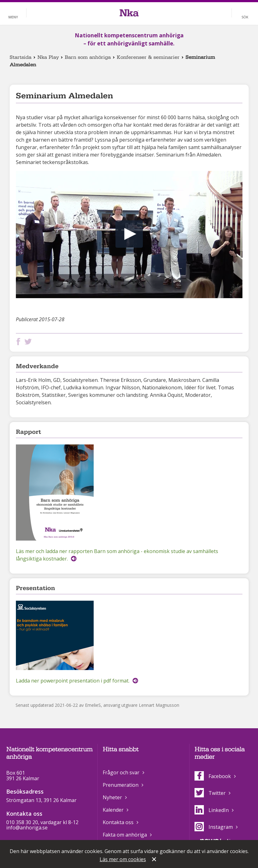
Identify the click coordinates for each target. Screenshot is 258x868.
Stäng (155, 860)
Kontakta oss (118, 822)
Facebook (213, 776)
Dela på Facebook (20, 342)
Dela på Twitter (29, 342)
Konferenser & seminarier (148, 57)
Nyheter (112, 797)
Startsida (21, 57)
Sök (245, 17)
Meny (13, 17)
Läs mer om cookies (123, 859)
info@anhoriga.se (27, 828)
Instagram (214, 827)
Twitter (210, 793)
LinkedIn (212, 810)
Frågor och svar (121, 772)
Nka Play (48, 57)
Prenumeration (121, 785)
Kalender (113, 810)
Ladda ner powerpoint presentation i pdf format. (73, 681)
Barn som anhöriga (88, 57)
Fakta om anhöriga (125, 835)
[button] (129, 234)
